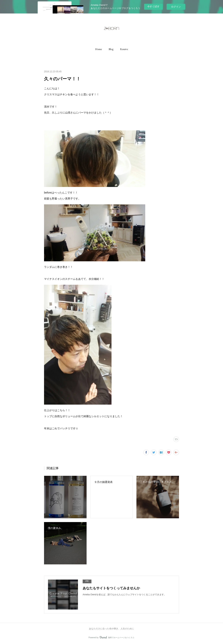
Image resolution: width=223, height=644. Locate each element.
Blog (111, 49)
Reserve (124, 49)
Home (99, 49)
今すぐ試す (153, 6)
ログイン (176, 7)
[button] (99, 49)
